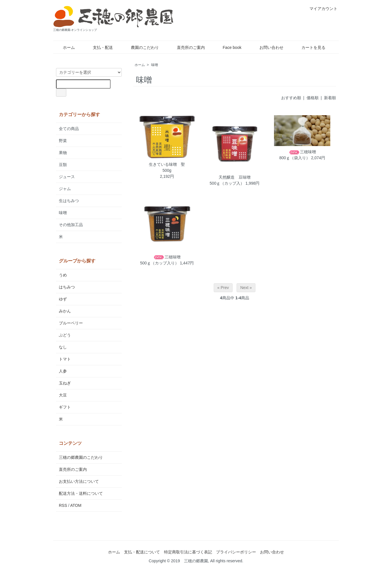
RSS (63, 505)
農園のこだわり (141, 47)
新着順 (330, 98)
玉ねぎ (65, 383)
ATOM (76, 505)
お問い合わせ (267, 47)
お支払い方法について (79, 481)
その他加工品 (71, 225)
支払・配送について (142, 552)
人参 (63, 371)
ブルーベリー (71, 323)
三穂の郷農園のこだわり (81, 457)
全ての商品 (69, 129)
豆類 (63, 165)
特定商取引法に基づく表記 (188, 552)
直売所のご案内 (187, 47)
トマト (65, 359)
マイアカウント (320, 9)
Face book (228, 47)
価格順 (313, 98)
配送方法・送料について (81, 493)
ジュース (67, 177)
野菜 (63, 141)
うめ (63, 275)
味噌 (155, 65)
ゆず (63, 299)
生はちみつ (69, 201)
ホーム (65, 47)
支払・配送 (99, 47)
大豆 (63, 395)
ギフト (65, 407)
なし (63, 347)
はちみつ (67, 287)
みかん (65, 311)
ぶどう (65, 335)
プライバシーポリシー (236, 552)
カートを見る (309, 47)
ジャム (65, 189)
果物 (63, 153)
